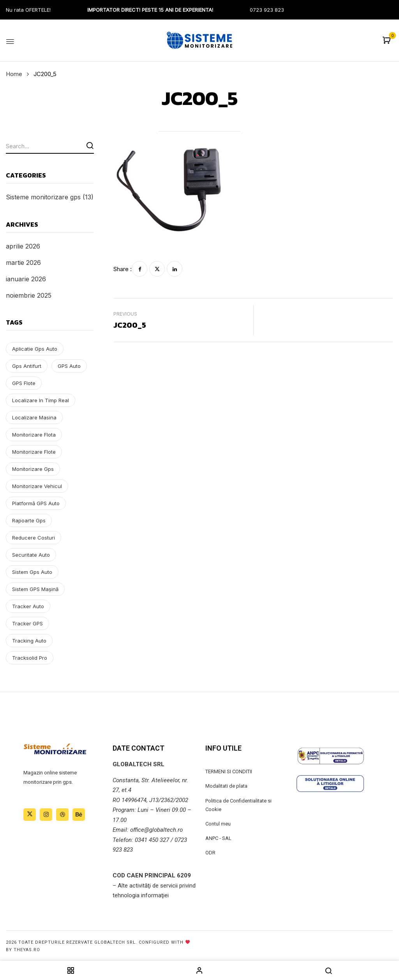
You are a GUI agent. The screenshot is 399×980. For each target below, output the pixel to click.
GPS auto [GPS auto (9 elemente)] (69, 366)
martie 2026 (23, 263)
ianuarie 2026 (26, 279)
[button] (388, 41)
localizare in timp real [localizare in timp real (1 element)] (41, 400)
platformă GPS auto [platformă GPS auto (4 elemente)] (36, 503)
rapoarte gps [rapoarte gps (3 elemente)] (29, 520)
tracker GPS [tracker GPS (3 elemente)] (27, 623)
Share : (123, 269)
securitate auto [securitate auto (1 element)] (31, 555)
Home (14, 74)
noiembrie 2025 (29, 295)
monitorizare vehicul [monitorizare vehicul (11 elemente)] (37, 486)
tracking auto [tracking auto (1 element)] (29, 641)
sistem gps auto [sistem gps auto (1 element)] (32, 572)
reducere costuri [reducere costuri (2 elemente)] (34, 538)
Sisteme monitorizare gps (43, 197)
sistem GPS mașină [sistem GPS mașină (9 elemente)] (35, 589)
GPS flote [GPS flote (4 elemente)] (24, 383)
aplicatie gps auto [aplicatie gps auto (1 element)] (35, 349)
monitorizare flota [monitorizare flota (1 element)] (34, 435)
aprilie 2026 (23, 246)
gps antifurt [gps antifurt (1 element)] (27, 366)
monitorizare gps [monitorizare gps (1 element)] (33, 469)
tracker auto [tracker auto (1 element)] (28, 606)
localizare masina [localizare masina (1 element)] (34, 417)
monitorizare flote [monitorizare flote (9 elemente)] (34, 452)
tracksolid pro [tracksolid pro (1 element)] (30, 658)
